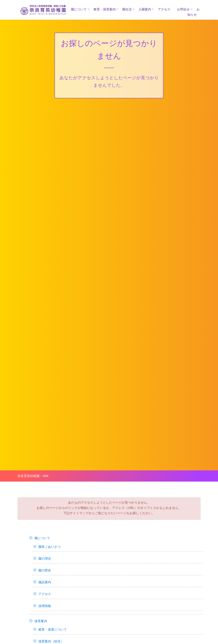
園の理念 (45, 558)
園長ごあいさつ (49, 547)
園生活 (127, 9)
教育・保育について (53, 629)
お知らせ (193, 12)
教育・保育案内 (105, 9)
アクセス (164, 9)
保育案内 (41, 621)
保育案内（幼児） (51, 641)
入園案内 (145, 9)
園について (79, 9)
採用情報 (45, 606)
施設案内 (45, 582)
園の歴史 (45, 570)
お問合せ (183, 9)
